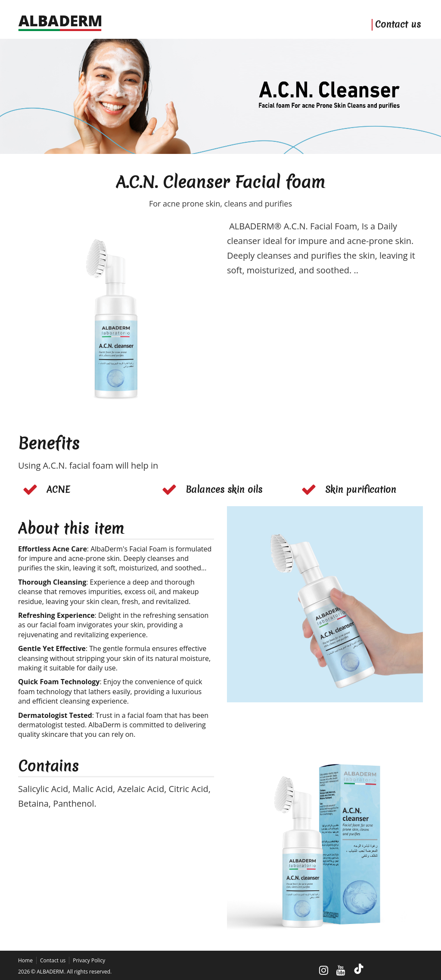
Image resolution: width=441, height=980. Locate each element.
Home (25, 960)
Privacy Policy (89, 960)
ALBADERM (50, 972)
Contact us (398, 25)
